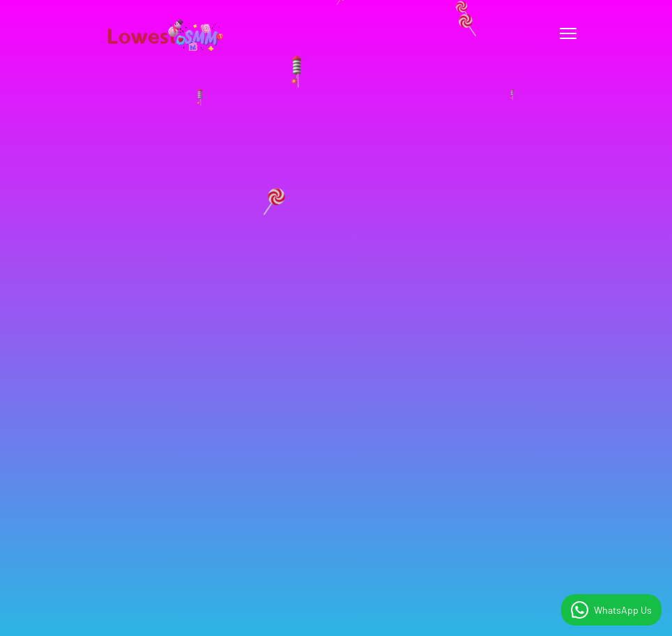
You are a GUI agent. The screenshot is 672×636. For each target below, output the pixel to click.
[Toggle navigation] (568, 33)
